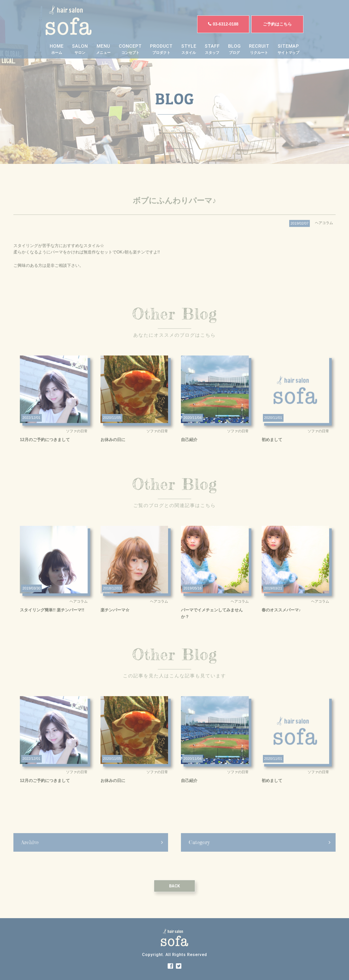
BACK (174, 899)
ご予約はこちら (277, 24)
